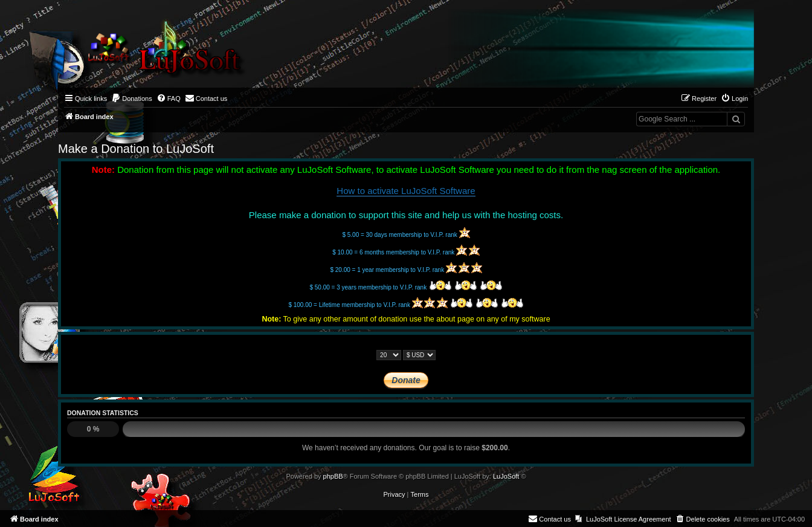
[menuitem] (132, 99)
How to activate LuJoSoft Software (406, 191)
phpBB (333, 476)
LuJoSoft (506, 476)
